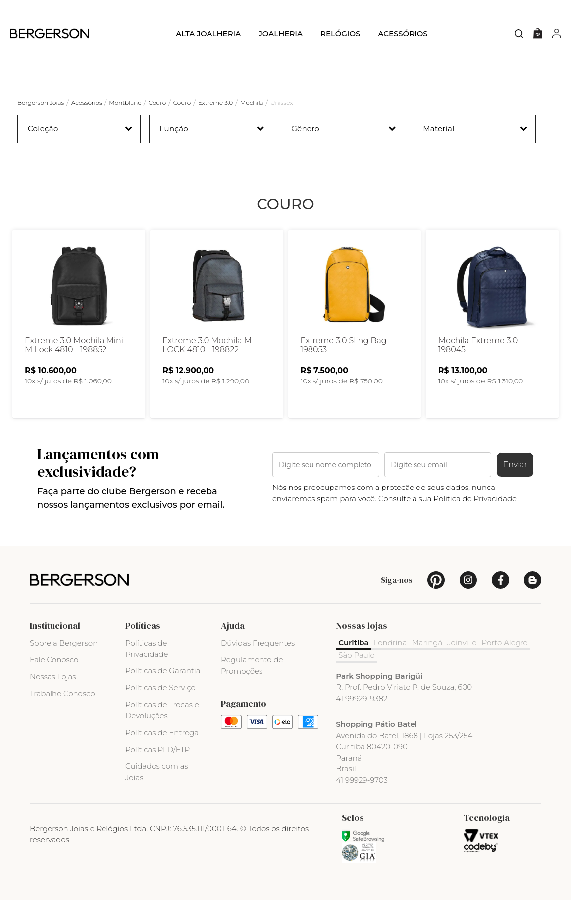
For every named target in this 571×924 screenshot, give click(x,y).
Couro (157, 102)
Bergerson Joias (41, 102)
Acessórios (403, 33)
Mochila (252, 102)
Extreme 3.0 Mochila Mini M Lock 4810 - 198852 (74, 369)
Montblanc (125, 102)
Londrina (390, 666)
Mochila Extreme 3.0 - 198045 (481, 369)
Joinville (462, 666)
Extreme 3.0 (215, 102)
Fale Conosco (54, 683)
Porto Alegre (504, 666)
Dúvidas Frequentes (258, 666)
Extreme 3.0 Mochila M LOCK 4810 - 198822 (207, 369)
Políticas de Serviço (160, 711)
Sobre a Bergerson (64, 666)
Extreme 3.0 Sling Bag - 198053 (346, 369)
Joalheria (281, 33)
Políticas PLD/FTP (157, 773)
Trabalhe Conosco (62, 717)
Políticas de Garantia (163, 694)
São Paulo (357, 679)
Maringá (427, 666)
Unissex (282, 102)
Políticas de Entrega (162, 756)
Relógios (340, 33)
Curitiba (353, 666)
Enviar (515, 488)
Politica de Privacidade (475, 522)
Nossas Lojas (53, 700)
